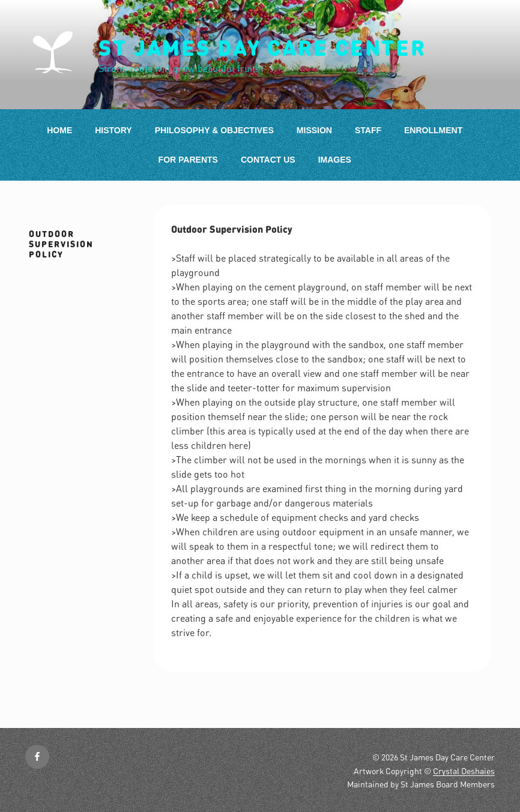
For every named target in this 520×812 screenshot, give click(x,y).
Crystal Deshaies (464, 771)
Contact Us (268, 160)
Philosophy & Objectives (214, 130)
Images (335, 160)
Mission (314, 130)
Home (59, 130)
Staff (368, 130)
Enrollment (433, 130)
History (113, 130)
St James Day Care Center (262, 47)
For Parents (188, 160)
